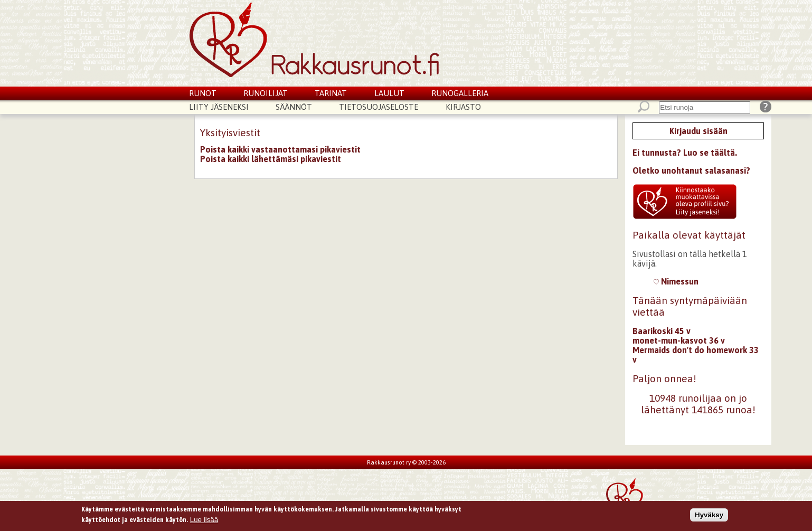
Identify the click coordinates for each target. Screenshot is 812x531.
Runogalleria (460, 93)
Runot (203, 93)
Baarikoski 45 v (662, 331)
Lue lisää (204, 521)
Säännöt (294, 107)
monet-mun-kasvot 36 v (679, 340)
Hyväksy (709, 516)
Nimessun (676, 281)
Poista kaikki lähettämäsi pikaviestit (271, 159)
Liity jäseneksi (219, 107)
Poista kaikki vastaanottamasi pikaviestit (280, 149)
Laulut (389, 93)
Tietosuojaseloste (379, 107)
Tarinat (331, 93)
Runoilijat (266, 93)
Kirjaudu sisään (698, 131)
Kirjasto (463, 107)
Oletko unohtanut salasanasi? (691, 170)
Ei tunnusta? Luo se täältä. (685, 153)
